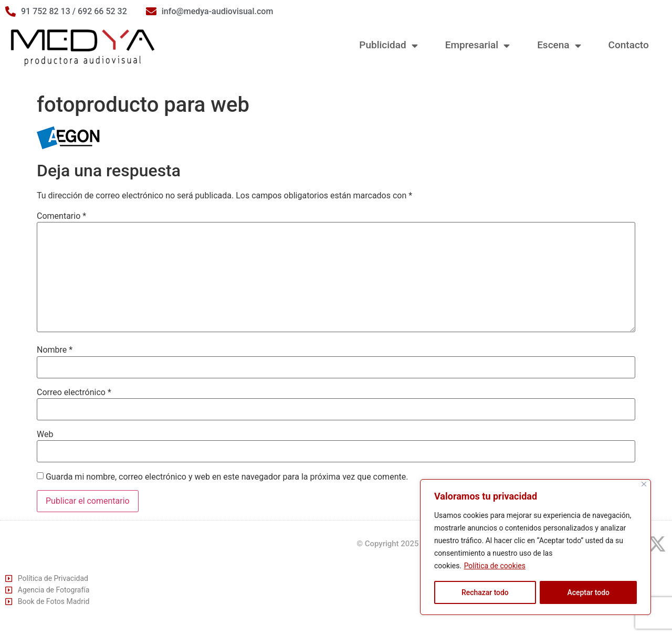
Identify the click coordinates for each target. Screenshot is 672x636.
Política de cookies (495, 566)
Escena (559, 45)
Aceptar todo (588, 592)
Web (45, 434)
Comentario (61, 216)
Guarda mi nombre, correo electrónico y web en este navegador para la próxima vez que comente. (227, 477)
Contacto (629, 45)
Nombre (55, 350)
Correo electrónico (74, 393)
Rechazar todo (485, 592)
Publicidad (388, 45)
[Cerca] (644, 485)
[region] (535, 547)
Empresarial (477, 45)
